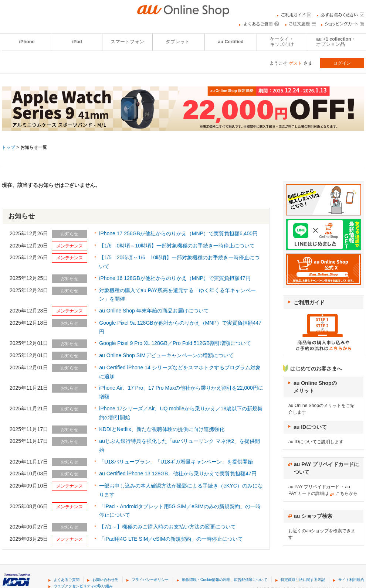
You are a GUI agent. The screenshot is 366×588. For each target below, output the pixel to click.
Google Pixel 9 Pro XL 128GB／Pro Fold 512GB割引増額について (175, 343)
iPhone (27, 42)
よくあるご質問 (67, 580)
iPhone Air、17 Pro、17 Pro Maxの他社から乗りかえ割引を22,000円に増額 (181, 392)
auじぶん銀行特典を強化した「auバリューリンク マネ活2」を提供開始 (179, 445)
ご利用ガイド (309, 302)
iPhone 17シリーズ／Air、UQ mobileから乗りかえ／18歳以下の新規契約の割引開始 (181, 413)
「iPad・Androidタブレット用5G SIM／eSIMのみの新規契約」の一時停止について (180, 511)
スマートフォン (127, 42)
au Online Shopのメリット (315, 387)
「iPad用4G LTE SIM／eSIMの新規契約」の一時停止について (171, 539)
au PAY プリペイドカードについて (326, 468)
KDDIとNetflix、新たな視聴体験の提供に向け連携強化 (162, 429)
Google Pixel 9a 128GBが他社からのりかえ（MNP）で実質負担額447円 (180, 327)
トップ (9, 147)
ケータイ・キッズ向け (282, 42)
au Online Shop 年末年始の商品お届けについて (154, 311)
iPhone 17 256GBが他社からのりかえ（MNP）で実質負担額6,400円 (178, 233)
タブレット (178, 42)
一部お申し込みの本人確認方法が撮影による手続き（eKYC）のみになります (181, 490)
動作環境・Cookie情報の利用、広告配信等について (225, 580)
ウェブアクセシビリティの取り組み (83, 586)
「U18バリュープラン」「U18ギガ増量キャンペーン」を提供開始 (176, 462)
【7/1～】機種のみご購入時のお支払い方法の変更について (167, 527)
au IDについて (310, 427)
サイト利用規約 (351, 580)
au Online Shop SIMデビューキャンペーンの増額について (166, 355)
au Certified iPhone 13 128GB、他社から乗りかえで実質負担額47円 (178, 474)
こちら (342, 493)
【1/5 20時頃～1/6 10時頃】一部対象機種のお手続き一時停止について (179, 262)
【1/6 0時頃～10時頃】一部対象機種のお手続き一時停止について (177, 246)
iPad (77, 42)
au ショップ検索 (313, 516)
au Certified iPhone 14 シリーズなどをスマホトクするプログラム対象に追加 (180, 372)
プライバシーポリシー (150, 580)
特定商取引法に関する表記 (303, 580)
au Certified (231, 42)
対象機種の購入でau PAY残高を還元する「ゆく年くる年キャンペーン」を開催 (177, 295)
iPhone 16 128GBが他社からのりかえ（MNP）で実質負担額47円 (175, 278)
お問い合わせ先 (105, 580)
